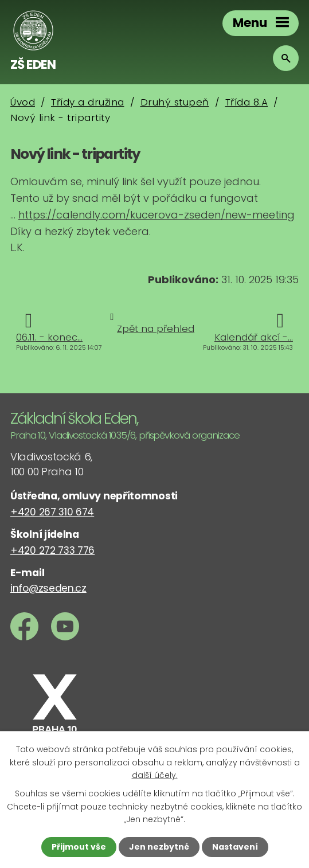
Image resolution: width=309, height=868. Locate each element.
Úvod (23, 102)
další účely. (155, 775)
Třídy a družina (88, 102)
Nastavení (235, 847)
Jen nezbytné (159, 847)
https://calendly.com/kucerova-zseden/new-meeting (157, 215)
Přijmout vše (79, 847)
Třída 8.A (247, 102)
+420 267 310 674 (52, 512)
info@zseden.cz (48, 588)
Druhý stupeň (175, 102)
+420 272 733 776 (52, 550)
